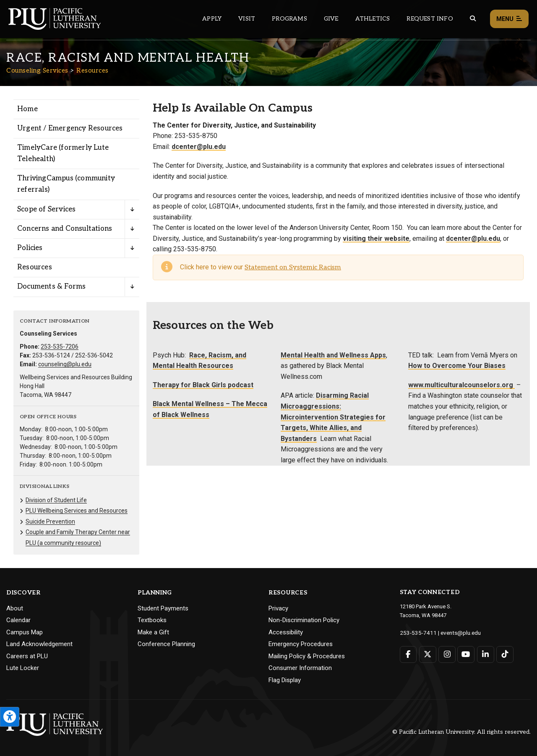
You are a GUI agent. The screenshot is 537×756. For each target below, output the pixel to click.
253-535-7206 (60, 347)
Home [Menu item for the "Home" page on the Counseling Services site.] (27, 109)
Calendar (18, 620)
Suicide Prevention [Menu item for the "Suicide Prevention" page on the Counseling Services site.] (50, 521)
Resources (93, 70)
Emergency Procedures (301, 644)
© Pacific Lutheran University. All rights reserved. (461, 732)
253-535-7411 (416, 632)
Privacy (278, 608)
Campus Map (25, 632)
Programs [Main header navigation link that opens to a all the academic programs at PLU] (289, 19)
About (15, 608)
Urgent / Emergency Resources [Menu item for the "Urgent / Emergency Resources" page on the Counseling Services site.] (70, 128)
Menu (509, 19)
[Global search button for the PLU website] (473, 19)
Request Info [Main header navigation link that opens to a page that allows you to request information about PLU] (430, 19)
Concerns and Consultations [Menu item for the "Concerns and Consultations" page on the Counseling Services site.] (65, 229)
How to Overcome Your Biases (457, 366)
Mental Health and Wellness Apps (333, 355)
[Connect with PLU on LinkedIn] (485, 654)
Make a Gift (153, 632)
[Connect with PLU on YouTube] (465, 654)
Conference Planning (166, 644)
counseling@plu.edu (65, 364)
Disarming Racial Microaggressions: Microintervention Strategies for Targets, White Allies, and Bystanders (333, 417)
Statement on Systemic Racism (293, 267)
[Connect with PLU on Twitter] (427, 654)
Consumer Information (300, 668)
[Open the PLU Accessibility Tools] (10, 717)
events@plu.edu (456, 632)
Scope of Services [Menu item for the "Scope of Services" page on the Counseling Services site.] (46, 209)
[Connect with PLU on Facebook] (408, 654)
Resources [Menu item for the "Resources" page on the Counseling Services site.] (35, 267)
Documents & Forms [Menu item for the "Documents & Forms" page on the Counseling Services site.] (51, 287)
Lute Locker (23, 668)
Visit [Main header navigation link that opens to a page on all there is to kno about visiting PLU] (247, 19)
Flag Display (285, 680)
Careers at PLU (27, 656)
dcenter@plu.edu (199, 147)
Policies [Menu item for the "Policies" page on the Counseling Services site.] (30, 248)
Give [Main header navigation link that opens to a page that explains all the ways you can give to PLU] (331, 19)
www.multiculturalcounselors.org (461, 385)
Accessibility (286, 632)
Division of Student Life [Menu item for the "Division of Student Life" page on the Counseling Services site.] (56, 500)
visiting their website (376, 239)
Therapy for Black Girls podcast (203, 385)
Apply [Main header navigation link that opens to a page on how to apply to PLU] (212, 19)
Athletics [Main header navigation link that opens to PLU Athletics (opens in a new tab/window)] (373, 19)
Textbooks (152, 620)
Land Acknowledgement (39, 644)
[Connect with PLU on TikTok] (504, 654)
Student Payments (163, 608)
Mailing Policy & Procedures (307, 656)
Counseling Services (37, 70)
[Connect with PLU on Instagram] (447, 654)
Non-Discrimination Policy (304, 620)
